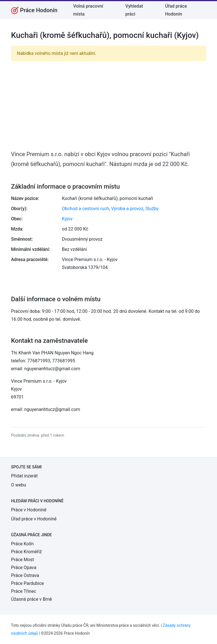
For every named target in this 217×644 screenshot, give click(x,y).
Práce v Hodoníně (29, 510)
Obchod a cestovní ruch (85, 209)
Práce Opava (24, 567)
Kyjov (67, 219)
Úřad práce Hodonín (176, 10)
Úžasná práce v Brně (32, 599)
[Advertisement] (108, 105)
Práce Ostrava (25, 575)
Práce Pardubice (27, 583)
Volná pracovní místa (88, 10)
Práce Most (22, 560)
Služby (152, 209)
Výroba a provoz (127, 209)
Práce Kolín (22, 544)
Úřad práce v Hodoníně (34, 519)
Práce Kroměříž (26, 552)
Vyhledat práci (134, 10)
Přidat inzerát (24, 476)
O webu (19, 485)
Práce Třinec (24, 591)
